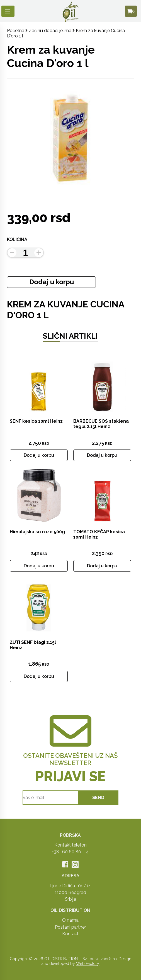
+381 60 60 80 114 (70, 852)
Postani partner (70, 927)
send (98, 798)
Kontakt (70, 934)
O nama (70, 920)
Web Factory (88, 964)
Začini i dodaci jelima (50, 31)
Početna (16, 31)
